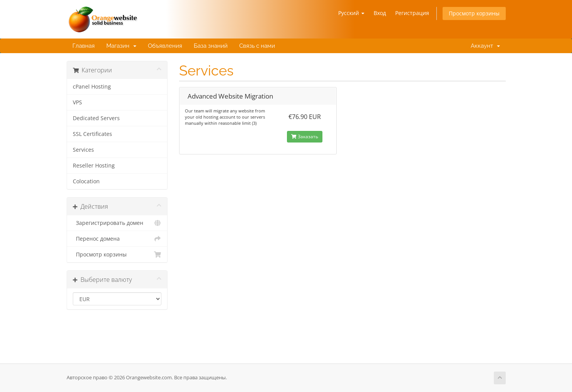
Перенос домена (117, 239)
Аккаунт (484, 46)
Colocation (86, 181)
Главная (84, 46)
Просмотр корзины (474, 13)
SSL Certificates (92, 134)
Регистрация (412, 13)
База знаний (211, 46)
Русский (351, 13)
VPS (77, 102)
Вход (380, 13)
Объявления (165, 46)
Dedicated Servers (96, 118)
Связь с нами (257, 46)
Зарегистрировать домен (117, 223)
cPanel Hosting (92, 87)
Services (83, 150)
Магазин (121, 46)
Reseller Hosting (94, 166)
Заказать (305, 137)
